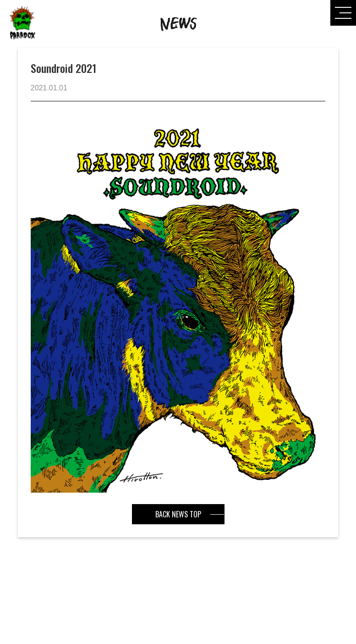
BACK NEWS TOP (178, 514)
